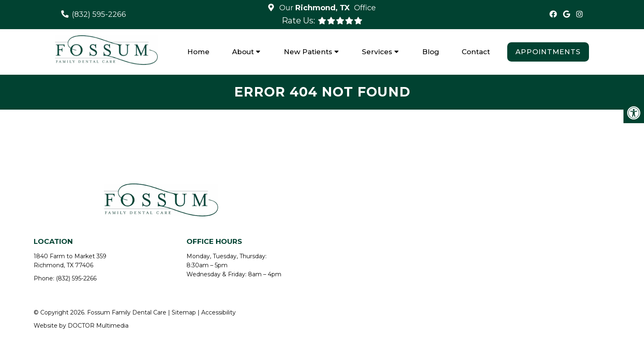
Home (198, 52)
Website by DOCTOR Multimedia (81, 326)
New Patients (308, 52)
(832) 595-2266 (99, 14)
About (243, 52)
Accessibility (218, 312)
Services (377, 52)
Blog (431, 52)
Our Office (327, 8)
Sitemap (184, 312)
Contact (476, 52)
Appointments (548, 52)
